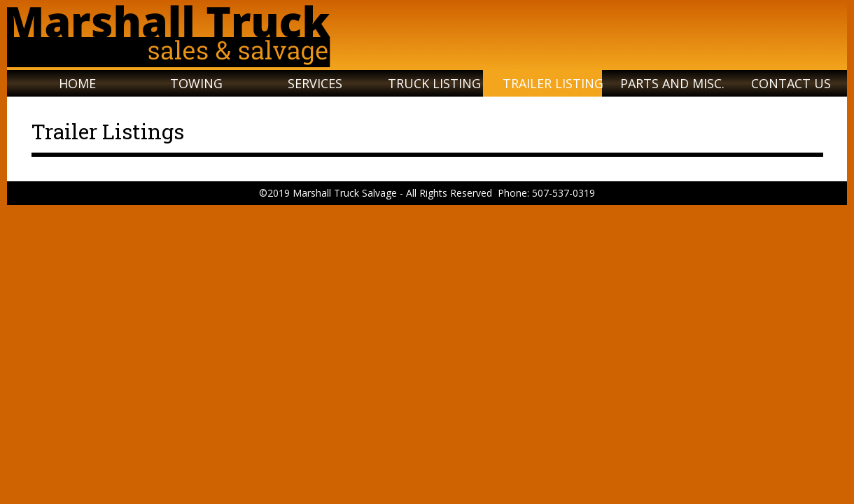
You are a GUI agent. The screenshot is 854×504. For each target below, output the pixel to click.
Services (315, 83)
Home (77, 83)
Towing (196, 83)
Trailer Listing (553, 83)
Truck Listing (434, 83)
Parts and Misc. (672, 83)
